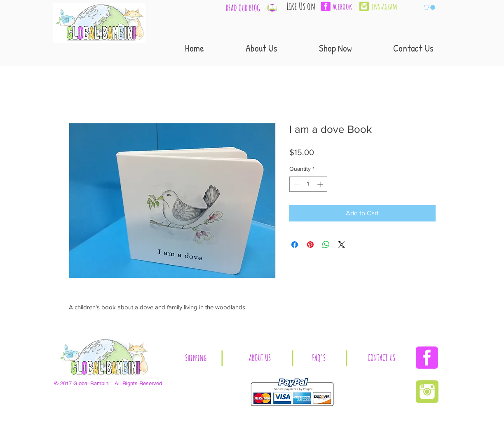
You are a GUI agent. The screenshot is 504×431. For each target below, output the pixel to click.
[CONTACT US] (381, 358)
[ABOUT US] (260, 358)
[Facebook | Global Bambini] (427, 358)
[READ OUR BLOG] (243, 8)
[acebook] (345, 6)
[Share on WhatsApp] (326, 245)
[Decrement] (296, 184)
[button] (429, 7)
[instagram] (388, 6)
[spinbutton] (308, 184)
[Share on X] (342, 245)
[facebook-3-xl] (326, 6)
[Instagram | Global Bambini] (364, 6)
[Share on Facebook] (295, 245)
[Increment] (321, 184)
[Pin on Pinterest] (310, 245)
